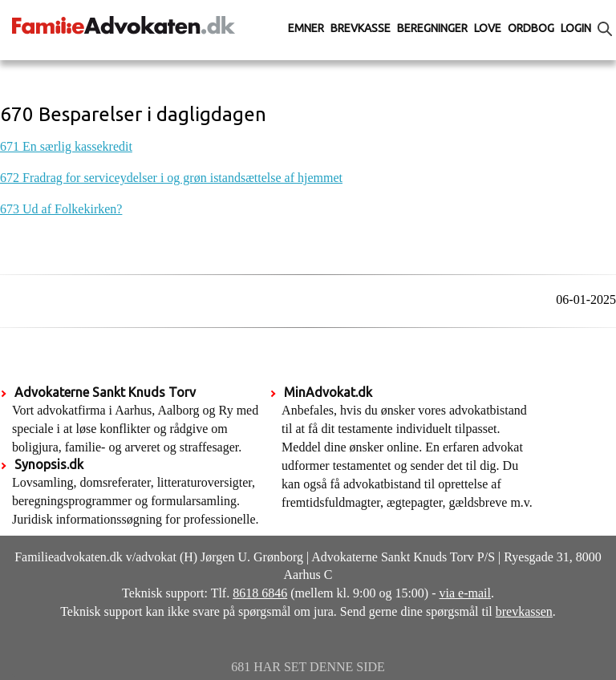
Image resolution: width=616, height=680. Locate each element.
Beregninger (432, 28)
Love (488, 28)
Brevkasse (361, 28)
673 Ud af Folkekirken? (61, 209)
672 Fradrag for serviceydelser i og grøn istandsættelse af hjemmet (171, 178)
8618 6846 (260, 593)
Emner (306, 28)
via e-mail (465, 593)
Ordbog (531, 28)
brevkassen (524, 611)
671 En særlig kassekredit (66, 146)
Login (576, 28)
